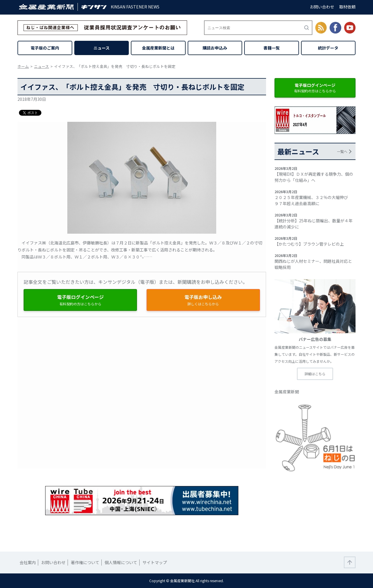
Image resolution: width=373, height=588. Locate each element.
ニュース (102, 48)
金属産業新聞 (287, 392)
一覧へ (342, 151)
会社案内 (28, 562)
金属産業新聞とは (158, 48)
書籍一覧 (272, 48)
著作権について (85, 562)
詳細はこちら (315, 374)
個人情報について (121, 562)
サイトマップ (155, 562)
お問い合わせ (322, 7)
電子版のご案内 (45, 48)
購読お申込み (215, 48)
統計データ (328, 48)
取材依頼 (347, 7)
